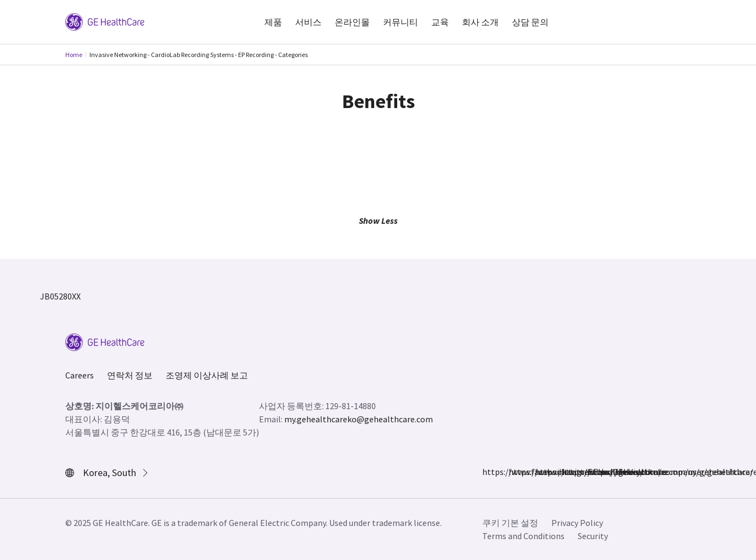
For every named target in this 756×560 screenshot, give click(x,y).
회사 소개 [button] (480, 22)
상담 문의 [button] (530, 22)
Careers (80, 375)
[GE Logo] (105, 21)
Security (593, 536)
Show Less (378, 220)
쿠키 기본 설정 (510, 523)
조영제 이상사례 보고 (207, 375)
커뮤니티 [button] (400, 22)
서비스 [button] (308, 22)
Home (74, 55)
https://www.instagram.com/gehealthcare (515, 472)
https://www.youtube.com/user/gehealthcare (594, 472)
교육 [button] (440, 22)
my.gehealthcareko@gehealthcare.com (359, 419)
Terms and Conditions (523, 536)
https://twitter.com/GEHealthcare (541, 472)
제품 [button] (273, 22)
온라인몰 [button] (352, 22)
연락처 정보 (130, 375)
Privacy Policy (577, 523)
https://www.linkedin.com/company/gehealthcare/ (568, 472)
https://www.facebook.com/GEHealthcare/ (489, 472)
